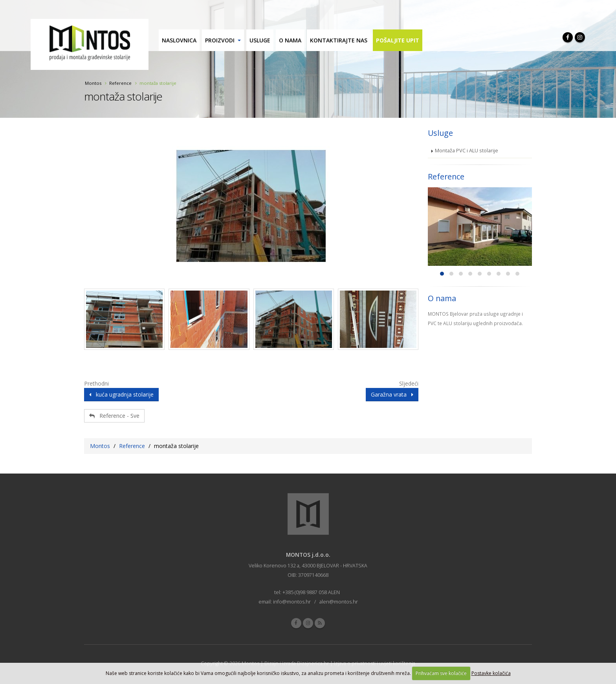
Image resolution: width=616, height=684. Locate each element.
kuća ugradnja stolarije (121, 394)
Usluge (260, 40)
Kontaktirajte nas (339, 40)
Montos (93, 83)
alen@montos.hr (339, 602)
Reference (120, 83)
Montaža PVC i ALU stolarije (467, 151)
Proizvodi (220, 40)
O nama (290, 40)
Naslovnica (179, 40)
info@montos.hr (292, 602)
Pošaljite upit (398, 40)
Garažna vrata (392, 394)
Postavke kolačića (491, 673)
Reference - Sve (114, 416)
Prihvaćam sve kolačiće (441, 673)
